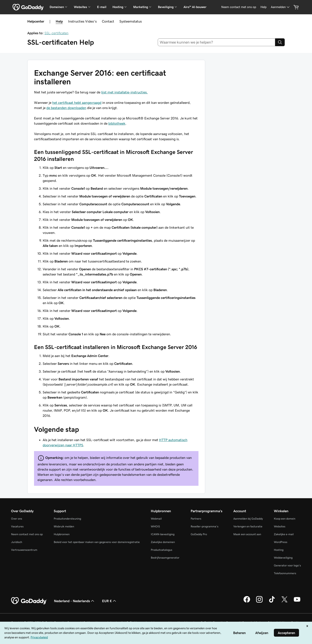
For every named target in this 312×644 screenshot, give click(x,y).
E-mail (102, 7)
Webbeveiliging (283, 558)
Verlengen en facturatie (248, 526)
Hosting (279, 550)
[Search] (280, 42)
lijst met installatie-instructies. (124, 92)
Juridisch (17, 542)
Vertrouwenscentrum (24, 550)
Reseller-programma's (205, 526)
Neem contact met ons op (27, 534)
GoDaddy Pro (199, 534)
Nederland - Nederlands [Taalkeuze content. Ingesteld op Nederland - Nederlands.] (75, 601)
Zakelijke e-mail (284, 534)
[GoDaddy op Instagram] (259, 602)
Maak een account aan (247, 534)
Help (59, 21)
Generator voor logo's (287, 565)
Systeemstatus (131, 21)
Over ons (17, 519)
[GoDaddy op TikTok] (272, 602)
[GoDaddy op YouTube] (297, 602)
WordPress (281, 542)
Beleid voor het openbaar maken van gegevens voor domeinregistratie (97, 542)
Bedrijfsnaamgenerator (165, 558)
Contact (108, 21)
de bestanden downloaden (66, 108)
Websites (280, 526)
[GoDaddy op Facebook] (247, 602)
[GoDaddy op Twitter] (284, 602)
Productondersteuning (67, 519)
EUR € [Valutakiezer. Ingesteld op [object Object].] (110, 601)
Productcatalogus (162, 550)
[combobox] (217, 42)
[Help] (263, 7)
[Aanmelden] (281, 7)
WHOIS (155, 526)
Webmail (156, 519)
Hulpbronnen (62, 534)
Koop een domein (285, 519)
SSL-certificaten (56, 33)
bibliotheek (117, 123)
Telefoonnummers (285, 573)
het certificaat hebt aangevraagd (77, 103)
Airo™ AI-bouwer (195, 7)
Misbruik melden (64, 526)
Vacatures (17, 526)
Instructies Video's (82, 21)
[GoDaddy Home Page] (29, 601)
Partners (196, 519)
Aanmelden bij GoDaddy (248, 519)
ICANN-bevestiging (163, 534)
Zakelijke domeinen (163, 542)
